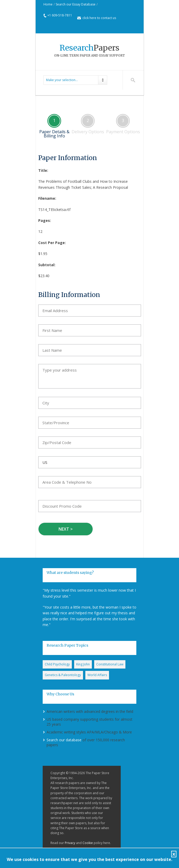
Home (48, 4)
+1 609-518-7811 (60, 15)
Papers (89, 48)
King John (83, 664)
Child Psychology (57, 664)
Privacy (70, 843)
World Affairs (97, 675)
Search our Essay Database (76, 4)
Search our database (64, 740)
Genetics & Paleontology (63, 675)
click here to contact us (99, 18)
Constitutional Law (110, 664)
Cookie (88, 843)
